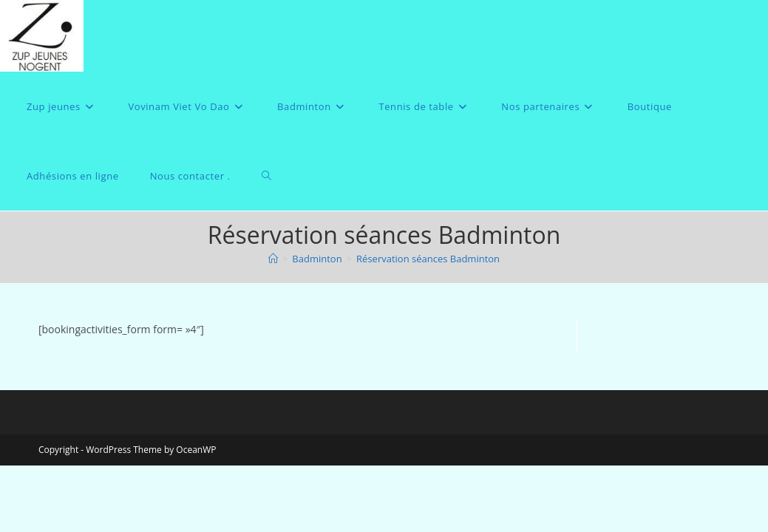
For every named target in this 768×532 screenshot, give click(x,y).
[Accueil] (273, 259)
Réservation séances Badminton (428, 259)
